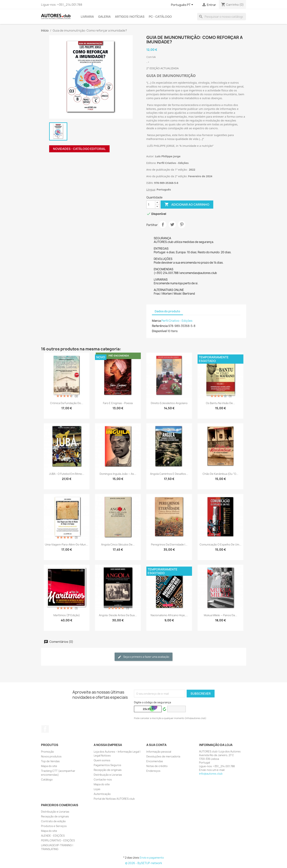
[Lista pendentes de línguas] (183, 5)
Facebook (45, 729)
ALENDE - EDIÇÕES (53, 836)
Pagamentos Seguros (107, 765)
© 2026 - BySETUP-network (144, 863)
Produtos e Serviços (54, 826)
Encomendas (155, 761)
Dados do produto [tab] (167, 311)
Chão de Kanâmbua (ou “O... (220, 474)
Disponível (159, 331)
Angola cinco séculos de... (118, 544)
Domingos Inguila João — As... (118, 474)
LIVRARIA (87, 17)
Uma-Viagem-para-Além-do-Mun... (67, 544)
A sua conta (156, 745)
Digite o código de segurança (152, 702)
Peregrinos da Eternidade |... (169, 544)
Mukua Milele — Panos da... (220, 615)
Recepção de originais (108, 770)
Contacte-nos (103, 779)
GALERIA (104, 17)
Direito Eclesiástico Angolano (169, 403)
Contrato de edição (53, 821)
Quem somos (102, 760)
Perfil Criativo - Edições (177, 321)
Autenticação (102, 794)
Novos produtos (51, 756)
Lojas (97, 789)
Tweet (172, 224)
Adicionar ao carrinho (187, 205)
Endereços (153, 771)
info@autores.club (211, 774)
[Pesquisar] (222, 17)
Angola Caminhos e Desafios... (169, 474)
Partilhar (163, 224)
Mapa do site (49, 766)
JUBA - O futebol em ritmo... (67, 474)
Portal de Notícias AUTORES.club (114, 799)
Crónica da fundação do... (67, 403)
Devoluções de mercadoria (163, 756)
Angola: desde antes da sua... (118, 615)
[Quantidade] (151, 205)
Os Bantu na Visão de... (220, 403)
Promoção (47, 752)
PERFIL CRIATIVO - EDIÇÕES (58, 840)
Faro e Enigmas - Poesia (118, 403)
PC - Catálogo (160, 17)
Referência (160, 326)
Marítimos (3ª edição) (67, 615)
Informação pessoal (159, 752)
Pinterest (182, 224)
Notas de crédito (157, 766)
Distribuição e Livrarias (108, 775)
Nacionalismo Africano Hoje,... (169, 615)
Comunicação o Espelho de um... (220, 544)
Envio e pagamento (152, 858)
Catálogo (47, 779)
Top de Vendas (50, 761)
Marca (156, 321)
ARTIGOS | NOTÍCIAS (130, 17)
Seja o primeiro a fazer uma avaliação (143, 657)
